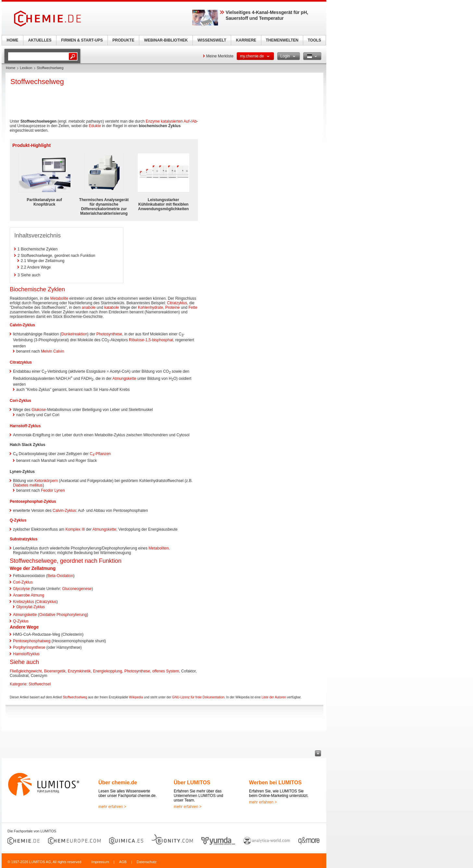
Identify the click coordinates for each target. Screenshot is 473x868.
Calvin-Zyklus (22, 325)
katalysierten (172, 121)
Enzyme (153, 121)
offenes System (166, 671)
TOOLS (314, 40)
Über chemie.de (118, 783)
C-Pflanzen (100, 454)
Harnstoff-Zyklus (25, 426)
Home (11, 68)
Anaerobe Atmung (29, 595)
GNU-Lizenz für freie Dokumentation (198, 697)
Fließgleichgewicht (26, 671)
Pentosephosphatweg (32, 641)
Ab (194, 121)
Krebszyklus (24, 602)
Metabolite (59, 298)
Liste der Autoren (274, 697)
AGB (123, 862)
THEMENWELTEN (282, 40)
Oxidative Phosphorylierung (63, 615)
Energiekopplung (107, 671)
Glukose (39, 410)
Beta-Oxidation (60, 576)
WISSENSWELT (212, 40)
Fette (193, 307)
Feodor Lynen (53, 490)
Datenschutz (147, 862)
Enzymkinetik (79, 671)
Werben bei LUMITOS (275, 783)
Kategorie (18, 684)
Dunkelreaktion (74, 334)
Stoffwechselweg (75, 697)
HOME (13, 40)
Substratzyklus (24, 539)
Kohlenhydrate (150, 307)
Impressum (100, 862)
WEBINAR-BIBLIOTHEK (166, 40)
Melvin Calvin (52, 351)
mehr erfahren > (112, 807)
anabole (89, 307)
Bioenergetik (55, 671)
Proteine (173, 307)
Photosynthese (109, 334)
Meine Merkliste (220, 56)
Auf (187, 121)
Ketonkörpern (46, 481)
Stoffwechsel (40, 684)
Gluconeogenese (77, 589)
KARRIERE (246, 40)
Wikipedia (136, 697)
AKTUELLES (40, 40)
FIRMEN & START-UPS (82, 40)
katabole (112, 307)
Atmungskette (124, 379)
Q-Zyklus (18, 520)
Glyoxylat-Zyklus (31, 607)
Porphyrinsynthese (29, 647)
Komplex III (75, 529)
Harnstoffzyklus (26, 654)
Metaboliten (159, 548)
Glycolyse (21, 589)
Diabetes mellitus (28, 485)
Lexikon (26, 68)
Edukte (95, 126)
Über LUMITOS (192, 783)
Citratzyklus (177, 303)
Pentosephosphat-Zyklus (33, 501)
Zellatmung (44, 568)
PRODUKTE (123, 40)
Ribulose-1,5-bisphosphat (151, 340)
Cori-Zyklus (20, 401)
